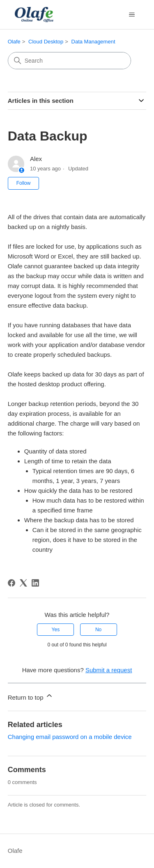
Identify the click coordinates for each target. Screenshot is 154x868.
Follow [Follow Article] (24, 183)
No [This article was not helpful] (98, 630)
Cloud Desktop (46, 42)
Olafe (14, 42)
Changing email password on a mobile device (70, 737)
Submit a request (109, 670)
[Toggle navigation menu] (132, 15)
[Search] (69, 61)
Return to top (31, 696)
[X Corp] (23, 583)
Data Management (93, 42)
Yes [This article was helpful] (56, 630)
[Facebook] (11, 583)
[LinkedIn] (35, 583)
